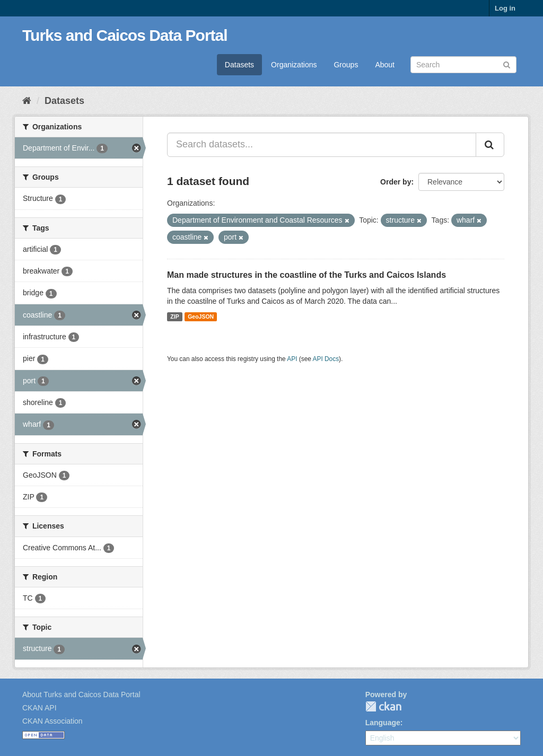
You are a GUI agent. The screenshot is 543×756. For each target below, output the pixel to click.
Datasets (239, 65)
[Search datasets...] (322, 145)
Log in (505, 8)
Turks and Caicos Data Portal (125, 35)
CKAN (383, 706)
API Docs (326, 359)
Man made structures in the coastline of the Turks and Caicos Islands (306, 275)
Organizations (294, 65)
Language (383, 723)
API (292, 359)
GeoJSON (201, 317)
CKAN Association (52, 721)
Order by (396, 182)
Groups (346, 65)
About (385, 65)
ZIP (174, 317)
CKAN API (40, 708)
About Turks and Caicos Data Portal (81, 695)
